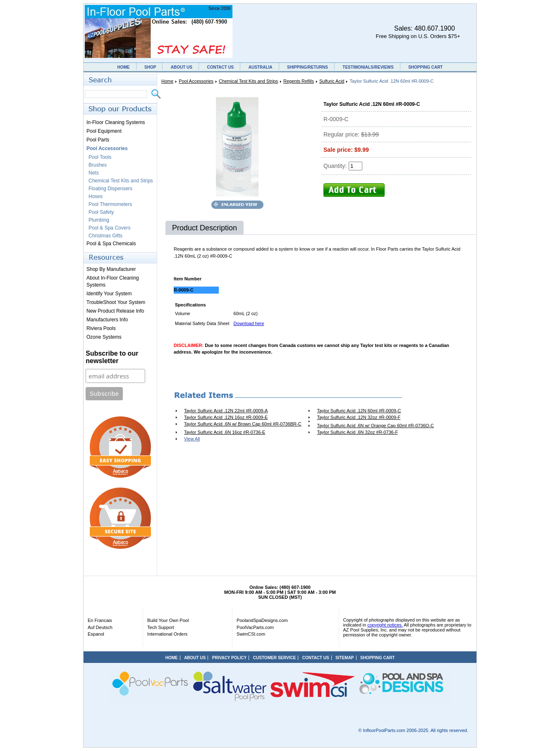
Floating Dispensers (110, 189)
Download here (249, 323)
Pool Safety (101, 212)
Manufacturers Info (107, 320)
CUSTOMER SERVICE (275, 658)
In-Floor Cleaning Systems (116, 122)
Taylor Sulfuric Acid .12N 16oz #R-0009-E (226, 417)
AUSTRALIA (261, 67)
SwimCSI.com (251, 634)
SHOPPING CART (425, 67)
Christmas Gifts (105, 236)
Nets (94, 173)
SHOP (150, 67)
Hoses (96, 196)
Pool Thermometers (110, 204)
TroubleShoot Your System (116, 302)
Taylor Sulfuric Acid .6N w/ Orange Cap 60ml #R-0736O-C (375, 426)
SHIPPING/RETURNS (308, 67)
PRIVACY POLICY (230, 658)
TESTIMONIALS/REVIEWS (368, 67)
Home (167, 81)
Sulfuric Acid (332, 81)
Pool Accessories (196, 81)
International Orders (167, 634)
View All (192, 439)
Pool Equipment (104, 131)
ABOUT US (182, 67)
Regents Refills (299, 81)
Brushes (98, 165)
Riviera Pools (101, 328)
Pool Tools (100, 157)
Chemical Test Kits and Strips (248, 81)
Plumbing (99, 220)
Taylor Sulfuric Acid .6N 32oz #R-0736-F (357, 432)
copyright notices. (385, 625)
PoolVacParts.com (255, 627)
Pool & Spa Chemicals (111, 244)
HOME (124, 67)
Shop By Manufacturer (111, 269)
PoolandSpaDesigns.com (262, 620)
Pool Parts (98, 140)
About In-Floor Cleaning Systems (113, 281)
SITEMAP (345, 658)
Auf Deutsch (100, 627)
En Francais (100, 620)
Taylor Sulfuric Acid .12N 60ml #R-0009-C (359, 411)
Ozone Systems (104, 337)
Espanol (96, 634)
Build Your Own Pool (168, 620)
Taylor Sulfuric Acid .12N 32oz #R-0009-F (359, 417)
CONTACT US (220, 67)
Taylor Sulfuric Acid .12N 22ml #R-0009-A (226, 411)
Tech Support (161, 627)
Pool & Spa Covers (109, 228)
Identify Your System (109, 294)
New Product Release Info (115, 311)
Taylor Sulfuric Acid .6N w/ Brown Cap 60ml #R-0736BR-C (243, 424)
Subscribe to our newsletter (112, 357)
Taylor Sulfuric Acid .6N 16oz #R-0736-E (225, 432)
